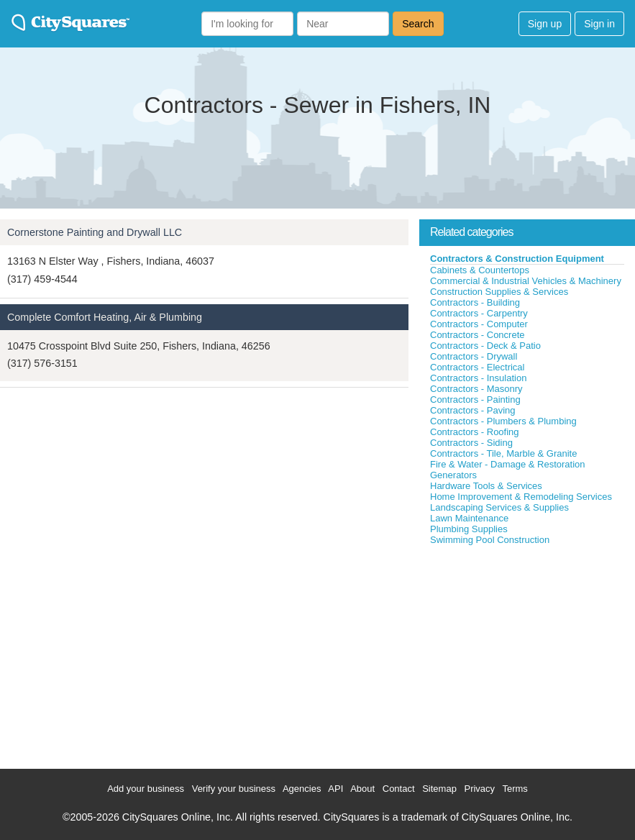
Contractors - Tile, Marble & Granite (503, 453)
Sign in (599, 24)
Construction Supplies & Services (499, 292)
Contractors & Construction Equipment (517, 259)
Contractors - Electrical (477, 367)
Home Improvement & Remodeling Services (521, 497)
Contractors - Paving (473, 410)
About (362, 789)
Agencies (302, 789)
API (335, 789)
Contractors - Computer (479, 324)
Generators (453, 475)
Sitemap (439, 789)
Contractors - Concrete (478, 335)
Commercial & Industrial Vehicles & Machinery (526, 281)
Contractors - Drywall (474, 356)
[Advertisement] (527, 654)
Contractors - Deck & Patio (485, 346)
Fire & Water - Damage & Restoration (508, 464)
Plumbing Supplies (469, 529)
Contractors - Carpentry (479, 313)
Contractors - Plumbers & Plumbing (503, 421)
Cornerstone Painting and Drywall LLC (95, 232)
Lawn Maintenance (469, 518)
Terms (515, 789)
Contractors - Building (475, 302)
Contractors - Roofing (475, 432)
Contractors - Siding (471, 443)
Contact (399, 789)
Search (418, 24)
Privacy (479, 789)
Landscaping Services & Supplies (499, 507)
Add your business (146, 789)
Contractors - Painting (475, 400)
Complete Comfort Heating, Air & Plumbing (105, 317)
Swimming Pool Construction (490, 540)
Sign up (545, 24)
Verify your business (234, 789)
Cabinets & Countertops (480, 270)
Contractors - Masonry (476, 389)
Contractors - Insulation (478, 378)
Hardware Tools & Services (486, 486)
